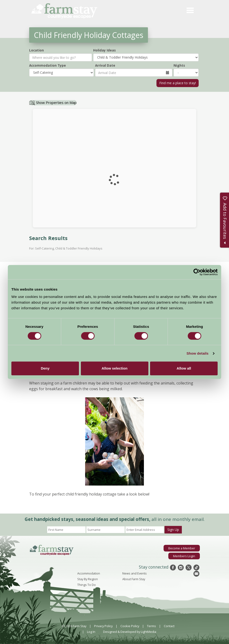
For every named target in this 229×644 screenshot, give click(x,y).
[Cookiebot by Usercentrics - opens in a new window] (197, 272)
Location (37, 50)
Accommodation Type (48, 65)
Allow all (184, 368)
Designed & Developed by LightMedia (130, 632)
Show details (198, 353)
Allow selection (114, 368)
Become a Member (182, 548)
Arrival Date (105, 65)
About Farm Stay (134, 579)
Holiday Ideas (104, 50)
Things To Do (87, 585)
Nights (179, 65)
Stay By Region (88, 579)
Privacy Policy (103, 626)
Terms (151, 626)
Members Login (184, 556)
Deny (45, 368)
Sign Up (173, 530)
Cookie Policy (130, 626)
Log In (91, 632)
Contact (169, 626)
